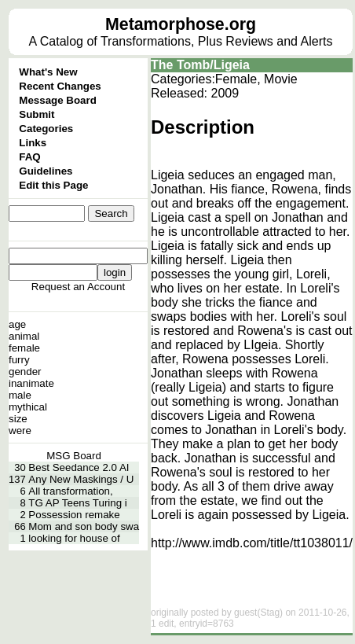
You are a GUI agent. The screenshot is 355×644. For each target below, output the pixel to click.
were (20, 431)
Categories (46, 129)
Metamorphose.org (181, 24)
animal (24, 336)
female (24, 348)
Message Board (58, 100)
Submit (37, 114)
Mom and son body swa (84, 526)
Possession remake (74, 515)
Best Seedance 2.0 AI (79, 467)
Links (33, 143)
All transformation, (70, 491)
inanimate (31, 383)
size (18, 419)
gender (25, 372)
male (20, 395)
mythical (28, 407)
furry (19, 360)
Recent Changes (60, 86)
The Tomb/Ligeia (200, 65)
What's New (48, 72)
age (17, 324)
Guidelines (46, 171)
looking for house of (74, 538)
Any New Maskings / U (81, 479)
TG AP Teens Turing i (77, 503)
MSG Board (74, 456)
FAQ (29, 157)
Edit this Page (53, 185)
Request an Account (78, 287)
